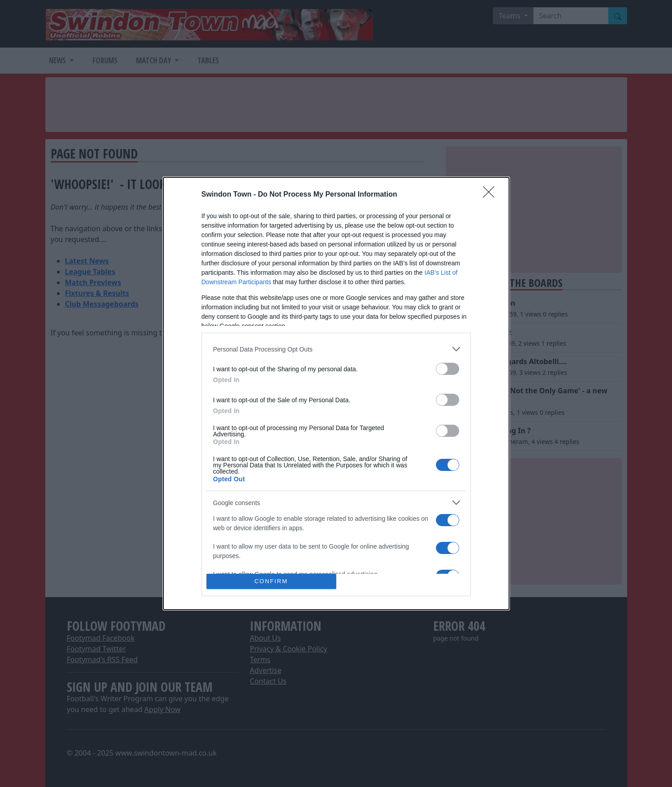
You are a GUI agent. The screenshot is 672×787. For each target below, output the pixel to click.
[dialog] (336, 393)
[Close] (492, 195)
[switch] (448, 369)
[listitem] (336, 349)
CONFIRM (271, 581)
